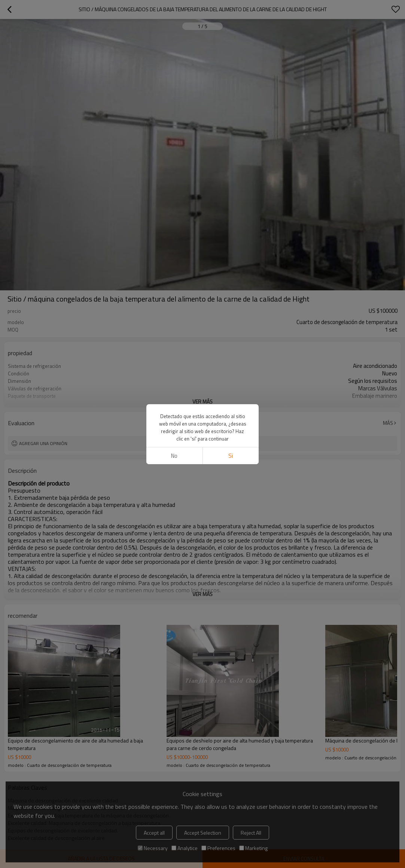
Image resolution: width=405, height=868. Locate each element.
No (174, 407)
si (231, 407)
